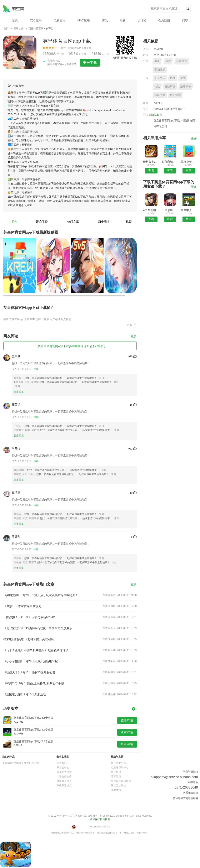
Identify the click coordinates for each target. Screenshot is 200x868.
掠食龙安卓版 (189, 162)
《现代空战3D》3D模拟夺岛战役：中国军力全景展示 (38, 628)
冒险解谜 (170, 86)
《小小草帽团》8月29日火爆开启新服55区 (31, 661)
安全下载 (90, 63)
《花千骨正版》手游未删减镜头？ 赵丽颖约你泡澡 (36, 650)
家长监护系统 (119, 785)
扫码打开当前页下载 (125, 58)
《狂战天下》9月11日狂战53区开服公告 (29, 672)
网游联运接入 (64, 781)
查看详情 (127, 720)
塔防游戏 (175, 95)
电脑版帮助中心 (120, 768)
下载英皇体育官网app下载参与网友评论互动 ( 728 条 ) (70, 346)
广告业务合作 (64, 776)
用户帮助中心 (119, 763)
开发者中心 (63, 768)
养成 (168, 61)
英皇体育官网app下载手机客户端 (21, 763)
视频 (129, 222)
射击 (157, 61)
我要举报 (116, 790)
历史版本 (104, 222)
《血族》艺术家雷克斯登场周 (22, 606)
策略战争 (186, 86)
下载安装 (86, 48)
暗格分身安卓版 (151, 162)
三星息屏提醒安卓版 (170, 210)
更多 (132, 324)
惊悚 (173, 78)
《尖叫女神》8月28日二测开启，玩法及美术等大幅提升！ (41, 595)
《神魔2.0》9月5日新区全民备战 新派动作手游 (34, 683)
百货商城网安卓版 (170, 162)
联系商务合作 (64, 772)
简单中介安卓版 (189, 210)
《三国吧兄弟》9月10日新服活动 (25, 694)
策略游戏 (160, 95)
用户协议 (116, 772)
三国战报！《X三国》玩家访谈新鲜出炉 (29, 617)
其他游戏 (182, 61)
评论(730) (42, 222)
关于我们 (62, 763)
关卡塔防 (160, 78)
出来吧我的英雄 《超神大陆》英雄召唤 (29, 639)
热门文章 (73, 222)
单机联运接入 (64, 785)
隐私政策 (157, 115)
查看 (151, 171)
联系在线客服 (190, 793)
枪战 (183, 78)
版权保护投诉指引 (121, 781)
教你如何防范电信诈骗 (185, 798)
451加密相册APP (151, 210)
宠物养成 (160, 70)
